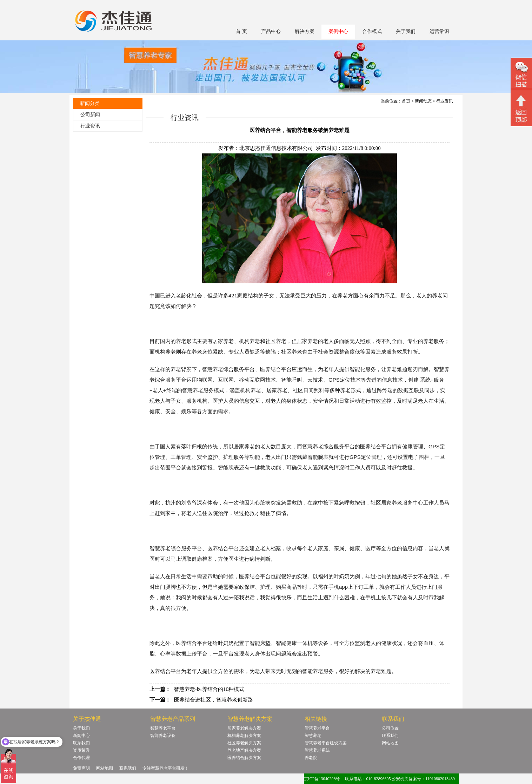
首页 (406, 101)
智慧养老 (313, 736)
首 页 (241, 31)
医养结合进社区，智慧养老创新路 (214, 700)
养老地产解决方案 (244, 750)
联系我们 (81, 743)
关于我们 (406, 31)
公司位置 (390, 728)
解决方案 (305, 31)
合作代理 (81, 758)
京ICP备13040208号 (322, 779)
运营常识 (439, 31)
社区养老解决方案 (244, 743)
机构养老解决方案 (244, 736)
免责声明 (81, 768)
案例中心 (338, 31)
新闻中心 (81, 736)
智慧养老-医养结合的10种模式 (209, 689)
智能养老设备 (163, 736)
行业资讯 (90, 126)
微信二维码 (521, 74)
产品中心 (271, 31)
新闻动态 (423, 101)
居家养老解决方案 (244, 728)
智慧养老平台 (163, 728)
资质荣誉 (81, 750)
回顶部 (521, 108)
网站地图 (390, 743)
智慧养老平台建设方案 (326, 743)
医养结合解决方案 (244, 758)
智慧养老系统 (317, 750)
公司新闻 (90, 115)
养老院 (311, 758)
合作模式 (372, 31)
